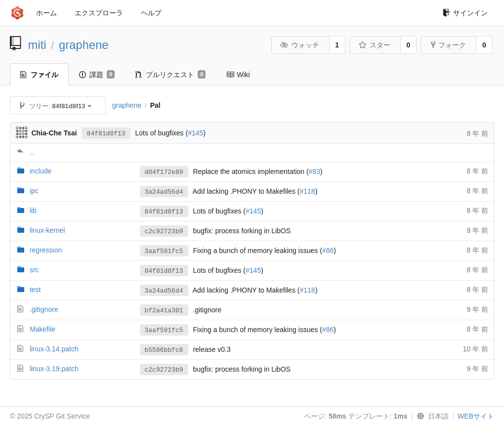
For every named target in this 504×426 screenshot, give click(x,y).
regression (46, 250)
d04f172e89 (164, 172)
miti (37, 45)
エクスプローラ (99, 13)
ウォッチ (300, 45)
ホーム (46, 13)
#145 (195, 133)
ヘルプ (151, 13)
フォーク (448, 45)
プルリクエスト (170, 75)
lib (33, 211)
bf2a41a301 (164, 311)
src (34, 270)
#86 (328, 251)
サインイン (465, 13)
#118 (307, 191)
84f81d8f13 (106, 134)
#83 (315, 171)
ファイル (39, 75)
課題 (97, 75)
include (41, 171)
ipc (34, 191)
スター (374, 45)
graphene (84, 45)
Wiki (238, 75)
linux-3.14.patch (54, 349)
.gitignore (44, 309)
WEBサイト (476, 416)
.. (32, 152)
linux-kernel (47, 230)
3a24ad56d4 (164, 192)
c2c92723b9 (164, 232)
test (35, 290)
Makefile (42, 329)
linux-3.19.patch (54, 369)
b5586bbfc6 (164, 350)
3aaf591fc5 (164, 251)
